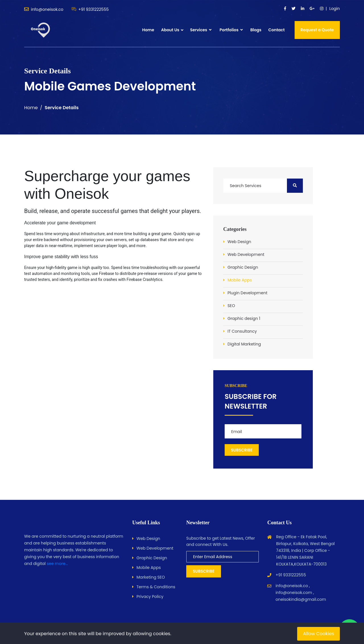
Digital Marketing (244, 344)
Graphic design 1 (244, 318)
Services (201, 30)
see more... (57, 564)
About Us (170, 30)
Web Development (246, 254)
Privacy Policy (150, 597)
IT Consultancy (242, 331)
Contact (276, 30)
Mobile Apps (240, 280)
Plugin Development (247, 293)
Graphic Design (243, 267)
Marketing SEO (151, 577)
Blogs (256, 30)
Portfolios (231, 30)
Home (148, 30)
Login (335, 9)
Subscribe (204, 571)
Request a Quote (317, 30)
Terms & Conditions (156, 587)
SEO (231, 306)
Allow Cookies (318, 634)
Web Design (239, 242)
